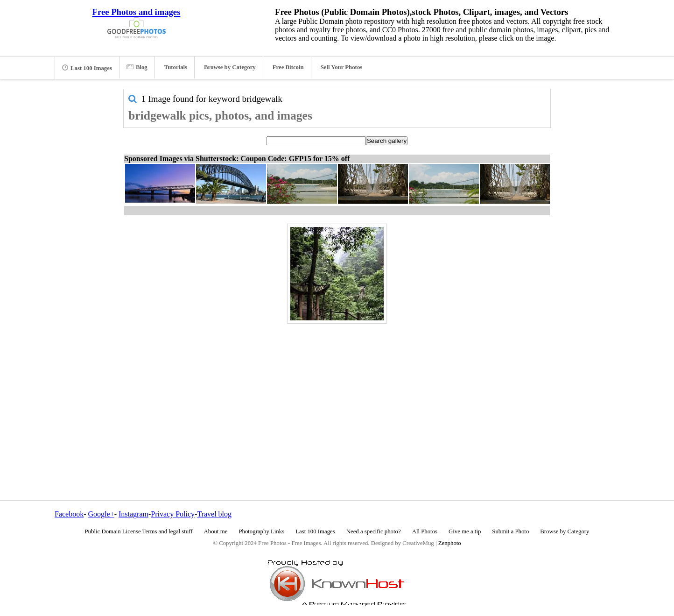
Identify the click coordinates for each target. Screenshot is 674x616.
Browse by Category (230, 67)
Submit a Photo (510, 531)
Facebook (69, 514)
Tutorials (176, 67)
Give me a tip (465, 531)
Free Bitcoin (288, 67)
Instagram (133, 514)
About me (216, 531)
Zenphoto (450, 543)
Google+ (101, 514)
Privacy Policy (173, 514)
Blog (137, 67)
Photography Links (261, 531)
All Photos (425, 531)
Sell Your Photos (342, 67)
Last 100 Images (87, 68)
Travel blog (214, 514)
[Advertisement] (337, 392)
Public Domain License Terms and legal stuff (139, 531)
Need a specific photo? (374, 531)
